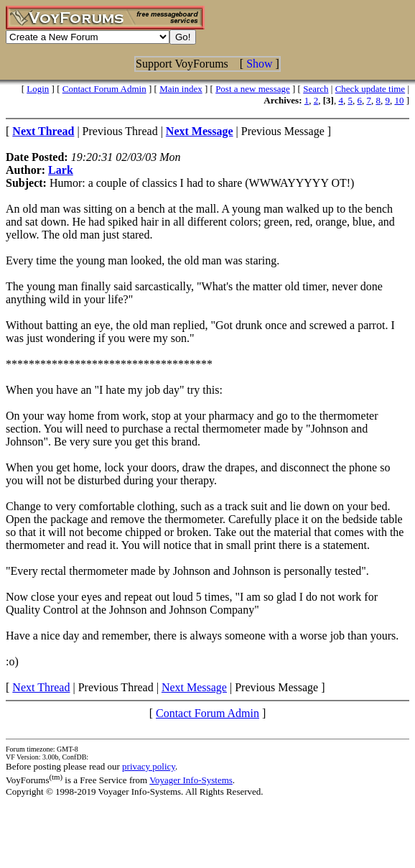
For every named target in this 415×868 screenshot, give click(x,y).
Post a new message (253, 89)
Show (259, 64)
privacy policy (149, 766)
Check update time (370, 89)
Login (38, 89)
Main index (181, 89)
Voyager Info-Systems (191, 780)
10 (399, 100)
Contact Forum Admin (104, 89)
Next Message (194, 687)
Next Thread (41, 687)
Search (316, 89)
